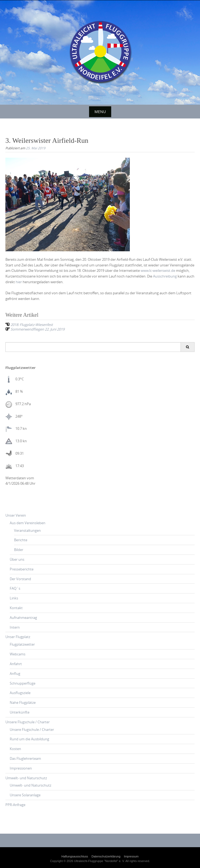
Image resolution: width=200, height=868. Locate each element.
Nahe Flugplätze (23, 702)
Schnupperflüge (23, 683)
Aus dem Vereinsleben (28, 523)
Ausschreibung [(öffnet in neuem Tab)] (165, 276)
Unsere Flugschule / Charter (28, 722)
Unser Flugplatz (18, 637)
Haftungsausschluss (75, 856)
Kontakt (16, 608)
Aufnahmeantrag (23, 618)
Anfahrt (16, 664)
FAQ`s (15, 588)
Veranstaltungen (27, 530)
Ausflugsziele (20, 693)
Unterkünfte (20, 712)
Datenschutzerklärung (106, 856)
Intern (15, 627)
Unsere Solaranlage (25, 795)
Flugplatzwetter (22, 644)
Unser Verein (16, 515)
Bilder (19, 550)
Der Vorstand (20, 579)
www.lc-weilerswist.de (158, 270)
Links (14, 598)
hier (19, 282)
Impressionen (21, 768)
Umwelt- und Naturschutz (26, 778)
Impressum (131, 856)
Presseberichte (22, 569)
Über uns (17, 559)
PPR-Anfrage (15, 805)
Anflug (15, 674)
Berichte (21, 540)
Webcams (18, 654)
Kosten (15, 749)
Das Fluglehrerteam (25, 758)
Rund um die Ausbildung (29, 739)
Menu (100, 112)
